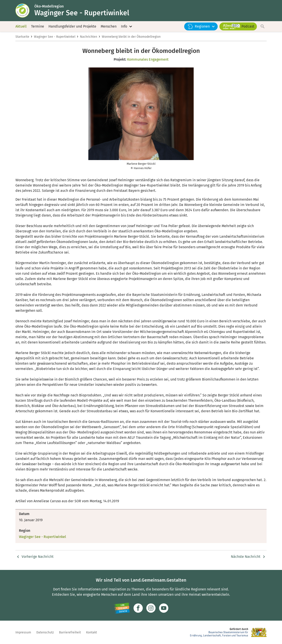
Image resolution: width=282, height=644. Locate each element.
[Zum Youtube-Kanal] (164, 608)
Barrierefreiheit (70, 632)
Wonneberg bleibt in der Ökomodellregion (131, 37)
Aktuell (21, 26)
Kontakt (92, 632)
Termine (38, 26)
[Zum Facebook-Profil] (138, 608)
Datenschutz (45, 632)
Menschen (109, 26)
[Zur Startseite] (25, 11)
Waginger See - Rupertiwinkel (55, 37)
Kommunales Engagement (148, 59)
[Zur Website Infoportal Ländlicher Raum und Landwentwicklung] (122, 608)
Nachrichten (89, 37)
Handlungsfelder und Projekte (72, 26)
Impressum (23, 632)
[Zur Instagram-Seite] (151, 608)
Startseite (22, 37)
